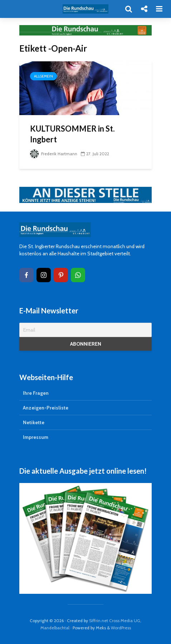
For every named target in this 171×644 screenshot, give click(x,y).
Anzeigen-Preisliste (46, 408)
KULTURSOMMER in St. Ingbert (72, 134)
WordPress (121, 628)
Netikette (34, 422)
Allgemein (43, 76)
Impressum (36, 437)
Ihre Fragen (36, 393)
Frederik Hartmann (54, 154)
